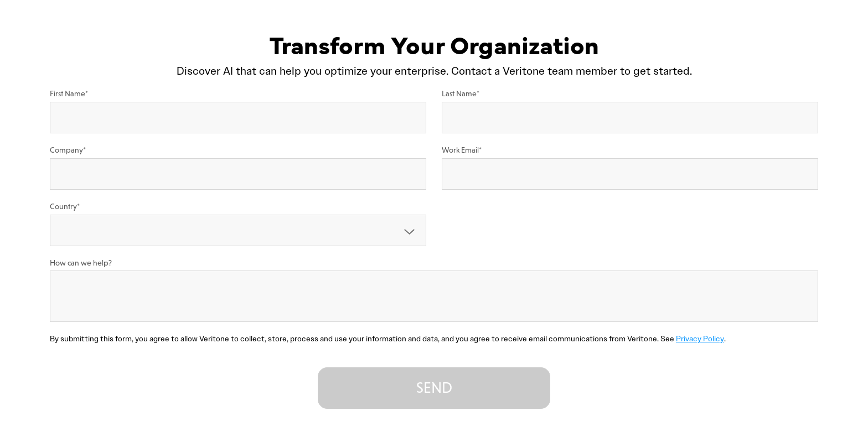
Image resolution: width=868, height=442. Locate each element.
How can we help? (81, 263)
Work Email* (462, 150)
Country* (65, 206)
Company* (68, 150)
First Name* (69, 93)
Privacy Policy (700, 339)
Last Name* (461, 93)
